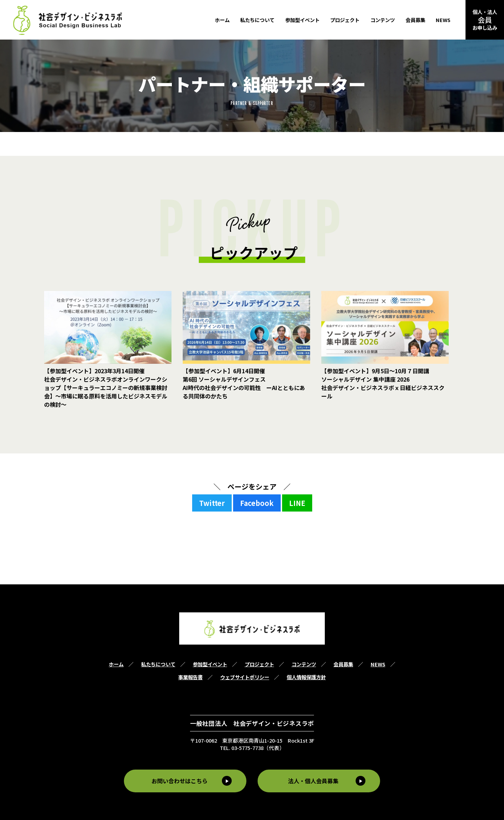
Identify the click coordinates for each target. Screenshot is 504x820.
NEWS (443, 20)
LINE (297, 503)
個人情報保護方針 (306, 677)
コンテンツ (383, 20)
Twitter (212, 503)
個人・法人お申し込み (485, 20)
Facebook (257, 503)
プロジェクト (345, 20)
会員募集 (415, 20)
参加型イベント (302, 20)
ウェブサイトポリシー (245, 677)
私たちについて (257, 20)
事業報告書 (190, 677)
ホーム (222, 20)
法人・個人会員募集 (314, 781)
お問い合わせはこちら (179, 781)
